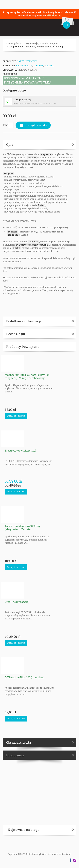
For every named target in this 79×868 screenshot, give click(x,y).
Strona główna (14, 43)
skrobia (17, 248)
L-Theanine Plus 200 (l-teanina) (25, 677)
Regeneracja (32, 43)
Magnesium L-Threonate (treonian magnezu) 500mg (36, 47)
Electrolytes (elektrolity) (20, 451)
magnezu (46, 154)
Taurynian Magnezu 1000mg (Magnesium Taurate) (22, 528)
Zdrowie (44, 43)
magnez (32, 157)
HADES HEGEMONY (27, 61)
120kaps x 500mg (22, 99)
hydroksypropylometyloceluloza (32, 245)
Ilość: (8, 125)
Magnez (54, 43)
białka (41, 205)
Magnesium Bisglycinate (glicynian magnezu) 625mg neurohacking (27, 376)
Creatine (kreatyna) (17, 602)
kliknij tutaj (53, 15)
